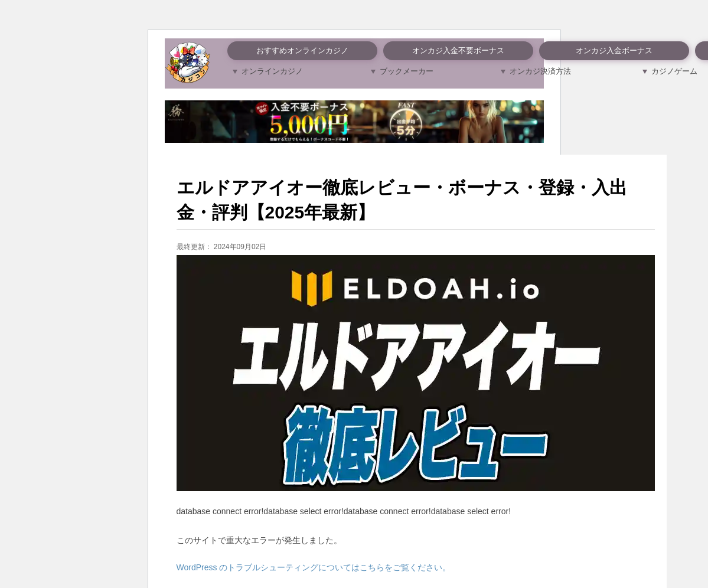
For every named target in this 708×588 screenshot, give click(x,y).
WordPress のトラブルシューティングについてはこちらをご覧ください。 (314, 567)
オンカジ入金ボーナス (614, 50)
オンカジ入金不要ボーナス (458, 50)
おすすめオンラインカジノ (302, 50)
